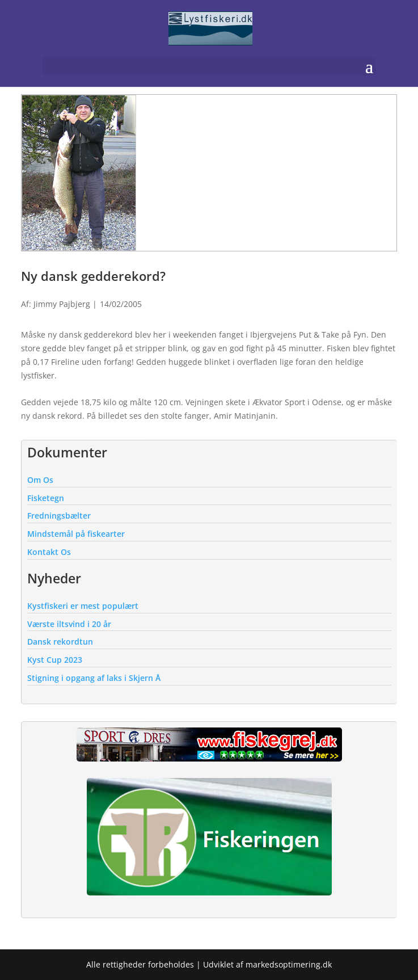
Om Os (40, 480)
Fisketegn (46, 498)
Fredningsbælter (59, 516)
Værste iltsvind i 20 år (69, 624)
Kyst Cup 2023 (55, 660)
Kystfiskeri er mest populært (83, 606)
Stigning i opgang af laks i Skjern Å (94, 678)
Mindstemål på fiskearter (76, 534)
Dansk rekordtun (60, 642)
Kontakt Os (49, 552)
